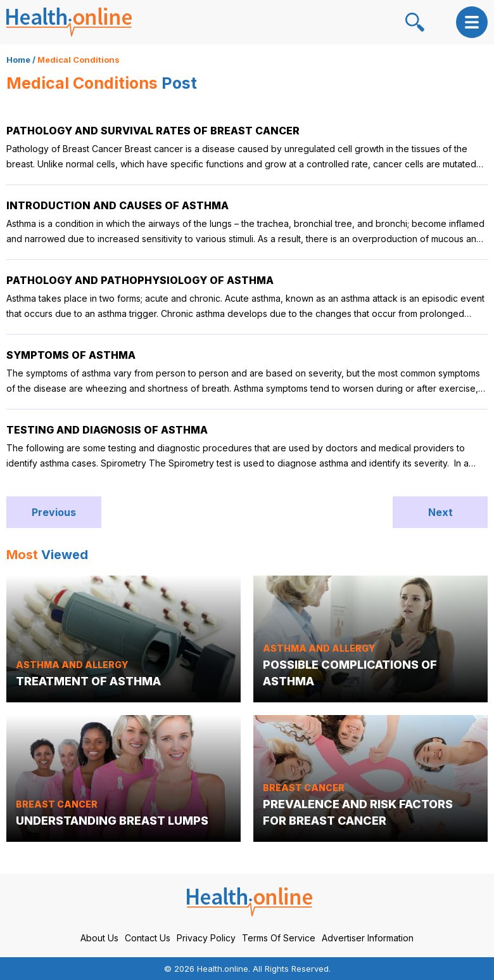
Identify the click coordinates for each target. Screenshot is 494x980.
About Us (99, 938)
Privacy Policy (206, 938)
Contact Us (148, 938)
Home (18, 60)
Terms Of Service (279, 938)
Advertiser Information (368, 938)
